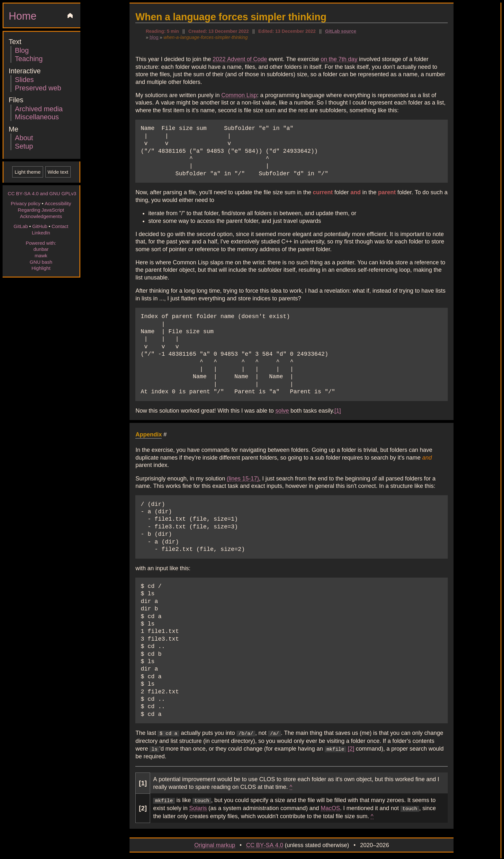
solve (282, 410)
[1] (337, 410)
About (24, 137)
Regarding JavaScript (41, 210)
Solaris (198, 807)
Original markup (215, 843)
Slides (24, 79)
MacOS (330, 807)
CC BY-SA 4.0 (265, 843)
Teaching (29, 58)
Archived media (39, 109)
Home (22, 15)
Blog (22, 50)
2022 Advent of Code (240, 59)
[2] (351, 748)
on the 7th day (339, 59)
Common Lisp (239, 95)
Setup (24, 146)
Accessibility (58, 203)
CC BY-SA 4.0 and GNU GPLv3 (42, 193)
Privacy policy (26, 203)
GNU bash (41, 262)
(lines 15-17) (243, 478)
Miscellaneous (37, 117)
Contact (60, 226)
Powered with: (41, 243)
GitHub (40, 226)
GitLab (21, 226)
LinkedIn (41, 233)
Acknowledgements (41, 216)
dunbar (41, 249)
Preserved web (38, 88)
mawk (41, 255)
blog (154, 37)
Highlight (41, 268)
